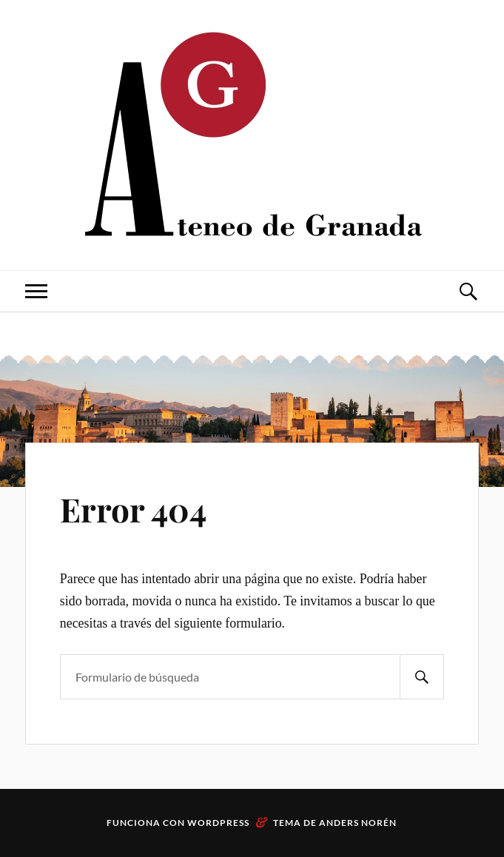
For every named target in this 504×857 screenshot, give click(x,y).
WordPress (218, 823)
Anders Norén (358, 823)
